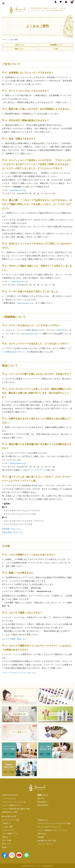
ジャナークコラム (8, 830)
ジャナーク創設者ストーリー (12, 805)
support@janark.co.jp (18, 190)
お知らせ (5, 837)
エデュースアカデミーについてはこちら (19, 673)
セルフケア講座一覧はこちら (14, 639)
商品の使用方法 (43, 805)
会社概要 (41, 837)
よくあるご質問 (7, 827)
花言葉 (4, 847)
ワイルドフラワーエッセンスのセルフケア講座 (54, 824)
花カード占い (7, 844)
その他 (56, 49)
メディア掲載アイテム (10, 834)
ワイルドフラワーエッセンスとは (14, 802)
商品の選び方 (42, 802)
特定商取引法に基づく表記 (47, 841)
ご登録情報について (56, 45)
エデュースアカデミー (36, 470)
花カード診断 (7, 840)
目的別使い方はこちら (11, 529)
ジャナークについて (9, 798)
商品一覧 (41, 798)
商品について (19, 49)
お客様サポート (43, 820)
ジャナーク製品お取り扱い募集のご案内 (16, 809)
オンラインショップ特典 (10, 820)
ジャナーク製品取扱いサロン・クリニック (52, 830)
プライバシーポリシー (45, 844)
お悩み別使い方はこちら (12, 532)
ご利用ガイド (7, 823)
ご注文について (19, 45)
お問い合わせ (62, 330)
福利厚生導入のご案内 (10, 812)
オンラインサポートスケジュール (49, 827)
